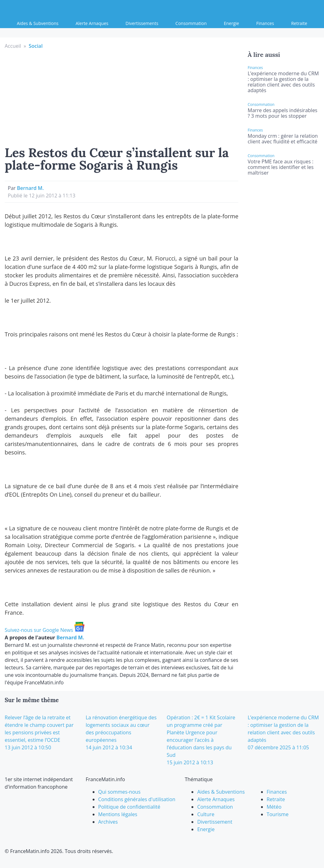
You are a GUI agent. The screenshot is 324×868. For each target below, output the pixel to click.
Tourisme (278, 814)
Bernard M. (30, 188)
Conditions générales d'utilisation (137, 799)
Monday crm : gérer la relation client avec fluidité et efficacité (283, 139)
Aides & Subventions (38, 23)
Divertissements (142, 23)
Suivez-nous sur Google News (45, 630)
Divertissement (215, 822)
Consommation (191, 23)
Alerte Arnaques (92, 23)
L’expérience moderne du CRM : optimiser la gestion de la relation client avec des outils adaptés (283, 82)
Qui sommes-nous (119, 792)
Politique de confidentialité (129, 807)
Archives (108, 822)
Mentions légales (118, 814)
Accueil (13, 46)
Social (36, 46)
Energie (232, 23)
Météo (274, 807)
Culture (206, 814)
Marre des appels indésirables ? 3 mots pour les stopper (282, 113)
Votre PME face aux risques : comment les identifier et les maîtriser (280, 167)
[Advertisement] (122, 97)
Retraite (299, 23)
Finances (265, 23)
